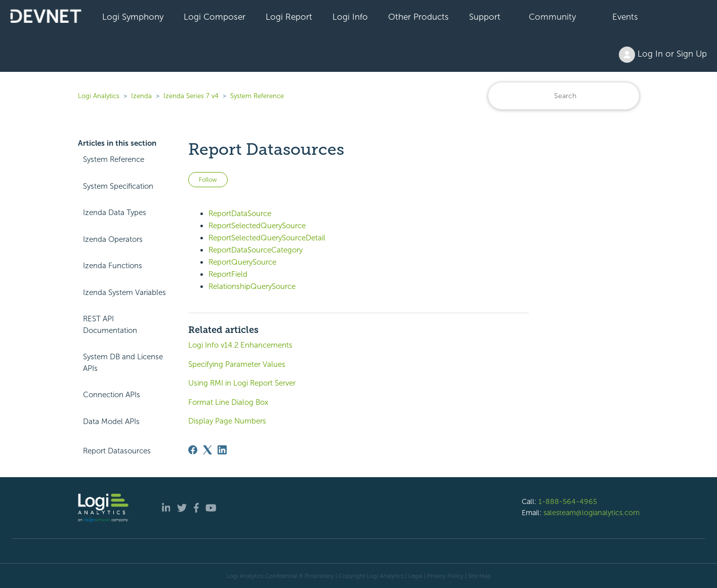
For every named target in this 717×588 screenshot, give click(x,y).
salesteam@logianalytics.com (592, 513)
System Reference (257, 96)
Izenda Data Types (115, 213)
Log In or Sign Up (663, 55)
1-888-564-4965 (568, 501)
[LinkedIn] (222, 450)
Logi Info (350, 17)
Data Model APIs (111, 422)
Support (485, 17)
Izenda (141, 96)
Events (625, 17)
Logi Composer (215, 17)
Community (552, 17)
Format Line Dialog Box (228, 402)
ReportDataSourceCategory (256, 250)
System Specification (118, 186)
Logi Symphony (133, 17)
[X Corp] (207, 450)
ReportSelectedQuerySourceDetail (267, 238)
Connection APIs (112, 395)
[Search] (564, 96)
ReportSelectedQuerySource (257, 226)
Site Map (479, 576)
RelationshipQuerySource (252, 286)
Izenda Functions (113, 266)
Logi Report (289, 17)
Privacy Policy (445, 576)
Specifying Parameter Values (237, 364)
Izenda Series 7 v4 (191, 96)
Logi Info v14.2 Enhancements (240, 345)
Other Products (418, 17)
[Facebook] (193, 450)
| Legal (414, 576)
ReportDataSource (240, 214)
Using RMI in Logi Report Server (242, 383)
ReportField (228, 274)
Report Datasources (117, 451)
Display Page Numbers (227, 421)
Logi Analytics (99, 96)
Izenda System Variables (124, 292)
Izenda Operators (113, 239)
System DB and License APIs (123, 363)
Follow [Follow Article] (208, 180)
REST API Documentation (110, 325)
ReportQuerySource (242, 262)
